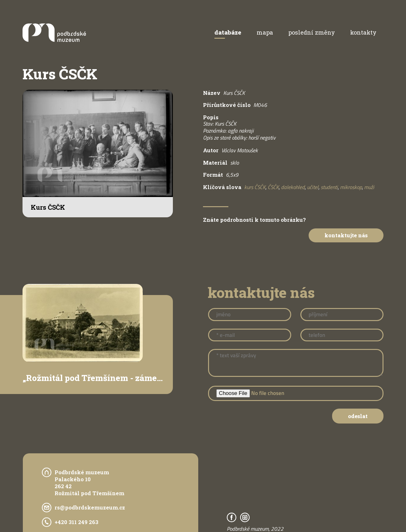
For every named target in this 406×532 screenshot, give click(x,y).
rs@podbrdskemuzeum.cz (90, 507)
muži (369, 187)
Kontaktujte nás (346, 235)
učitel (313, 187)
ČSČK (273, 187)
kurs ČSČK (255, 187)
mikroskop (351, 187)
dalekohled (293, 187)
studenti (329, 187)
